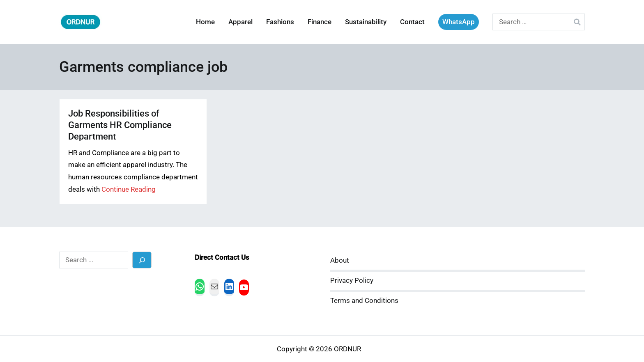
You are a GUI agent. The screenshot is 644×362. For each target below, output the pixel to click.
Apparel (240, 22)
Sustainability (366, 22)
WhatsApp (459, 22)
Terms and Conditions (364, 301)
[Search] (142, 260)
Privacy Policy (352, 281)
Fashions (280, 22)
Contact (412, 22)
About (340, 260)
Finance (320, 22)
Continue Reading (129, 189)
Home (205, 22)
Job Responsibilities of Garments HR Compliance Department (120, 125)
